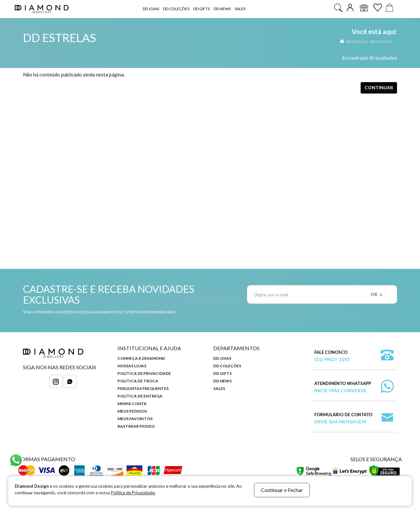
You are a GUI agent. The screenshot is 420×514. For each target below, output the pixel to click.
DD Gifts (201, 9)
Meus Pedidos (132, 411)
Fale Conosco (332, 356)
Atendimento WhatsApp (343, 387)
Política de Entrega (140, 396)
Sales (240, 9)
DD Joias (151, 9)
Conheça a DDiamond (141, 358)
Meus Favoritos (135, 419)
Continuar (379, 87)
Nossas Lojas (132, 366)
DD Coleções (176, 9)
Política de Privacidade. (133, 493)
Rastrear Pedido (136, 426)
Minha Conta (132, 404)
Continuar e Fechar (282, 490)
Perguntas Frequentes (143, 388)
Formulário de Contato (343, 419)
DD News (222, 9)
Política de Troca (138, 381)
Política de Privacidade (144, 373)
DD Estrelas (381, 41)
